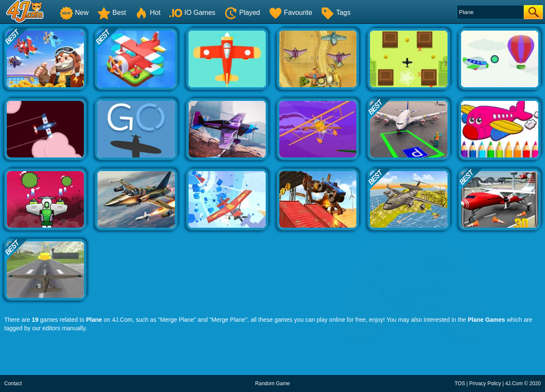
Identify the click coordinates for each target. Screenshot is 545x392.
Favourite (291, 13)
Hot (148, 13)
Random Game (272, 383)
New (74, 13)
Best (112, 13)
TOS (460, 383)
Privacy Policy (485, 383)
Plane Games (486, 320)
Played (242, 13)
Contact (13, 383)
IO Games (192, 13)
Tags (336, 13)
